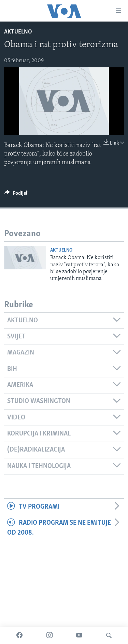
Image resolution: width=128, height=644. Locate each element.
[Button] (17, 195)
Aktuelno (18, 32)
